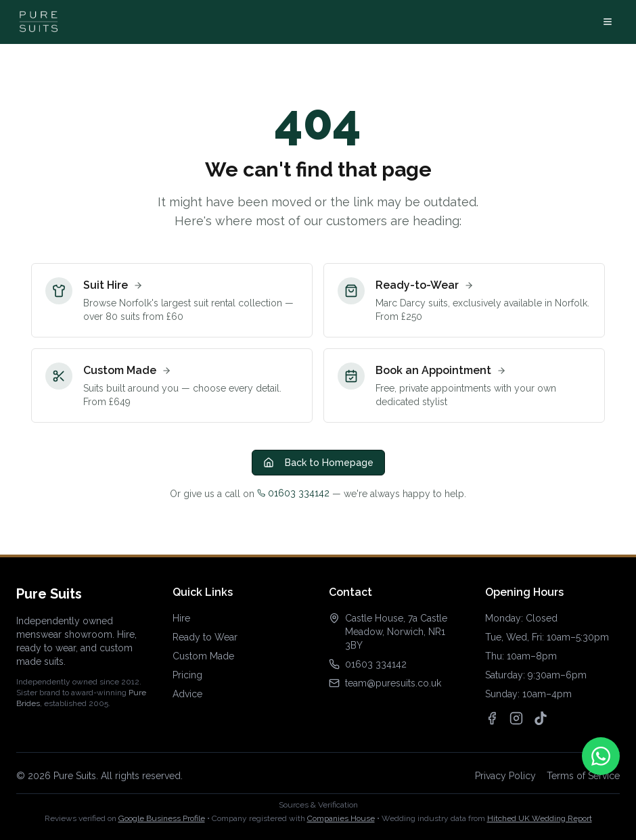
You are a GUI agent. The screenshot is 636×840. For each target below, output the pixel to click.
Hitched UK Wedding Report (540, 818)
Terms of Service (583, 776)
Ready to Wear (205, 637)
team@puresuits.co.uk (393, 683)
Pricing (187, 675)
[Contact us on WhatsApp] (601, 756)
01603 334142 (293, 493)
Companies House (341, 818)
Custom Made (203, 656)
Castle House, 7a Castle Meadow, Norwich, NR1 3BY (396, 632)
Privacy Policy (505, 776)
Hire (181, 618)
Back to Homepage (318, 463)
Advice (187, 694)
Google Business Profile (162, 818)
